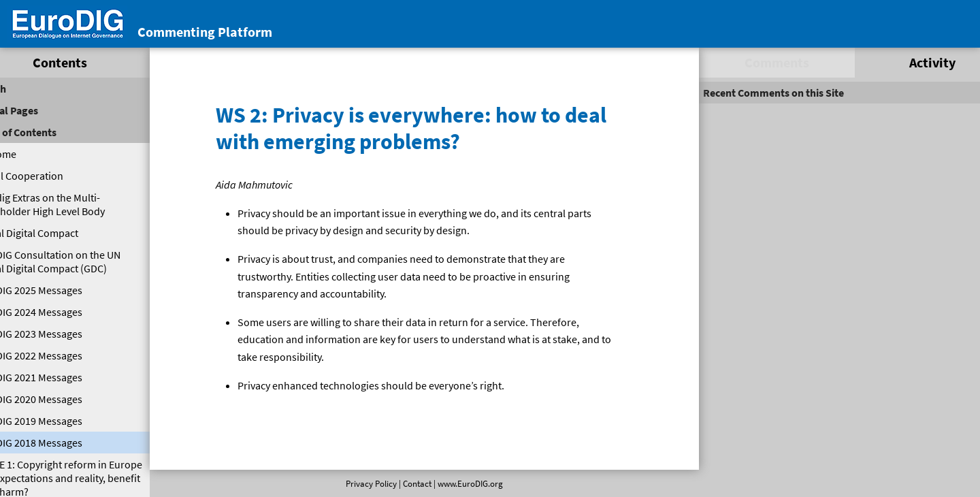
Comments (760, 62)
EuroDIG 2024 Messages (58, 312)
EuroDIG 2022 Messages (58, 355)
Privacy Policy (369, 483)
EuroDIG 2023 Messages (58, 334)
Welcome (25, 154)
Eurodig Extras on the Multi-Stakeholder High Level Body (69, 204)
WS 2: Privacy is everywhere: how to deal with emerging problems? (416, 127)
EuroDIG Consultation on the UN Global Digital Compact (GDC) (77, 261)
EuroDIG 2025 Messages (58, 290)
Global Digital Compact (56, 233)
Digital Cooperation (49, 176)
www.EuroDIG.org (468, 483)
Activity (906, 62)
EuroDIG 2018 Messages (58, 443)
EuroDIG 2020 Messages (58, 399)
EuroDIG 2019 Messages (58, 421)
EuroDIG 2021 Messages (58, 377)
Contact (414, 483)
